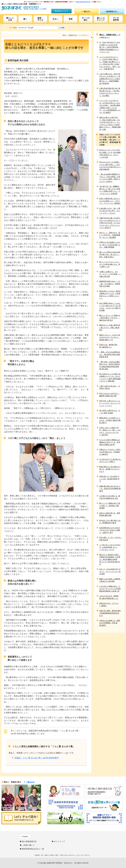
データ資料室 (116, 19)
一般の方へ (87, 12)
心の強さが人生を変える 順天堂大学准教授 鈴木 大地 (110, 497)
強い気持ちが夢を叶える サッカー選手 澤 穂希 (110, 412)
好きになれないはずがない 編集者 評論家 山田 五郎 (110, 395)
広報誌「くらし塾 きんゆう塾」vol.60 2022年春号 (37, 758)
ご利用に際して (28, 845)
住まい (55, 19)
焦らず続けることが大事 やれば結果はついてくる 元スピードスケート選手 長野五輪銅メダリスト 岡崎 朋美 (110, 378)
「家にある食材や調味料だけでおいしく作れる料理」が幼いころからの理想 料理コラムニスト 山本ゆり (110, 178)
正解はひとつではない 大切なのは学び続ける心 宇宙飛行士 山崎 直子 (110, 452)
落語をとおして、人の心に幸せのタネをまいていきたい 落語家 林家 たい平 (110, 337)
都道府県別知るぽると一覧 (33, 849)
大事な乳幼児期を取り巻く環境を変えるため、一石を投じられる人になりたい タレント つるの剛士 (110, 92)
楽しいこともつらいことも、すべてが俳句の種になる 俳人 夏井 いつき (110, 264)
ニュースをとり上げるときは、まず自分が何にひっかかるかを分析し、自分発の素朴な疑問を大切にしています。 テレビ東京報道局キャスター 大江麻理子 (110, 107)
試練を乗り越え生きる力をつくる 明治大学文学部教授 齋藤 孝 (110, 489)
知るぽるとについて (62, 11)
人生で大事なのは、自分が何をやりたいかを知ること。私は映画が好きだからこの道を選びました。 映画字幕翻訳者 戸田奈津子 (110, 79)
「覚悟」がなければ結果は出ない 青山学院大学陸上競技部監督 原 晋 (110, 354)
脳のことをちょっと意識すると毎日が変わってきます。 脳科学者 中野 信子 (110, 318)
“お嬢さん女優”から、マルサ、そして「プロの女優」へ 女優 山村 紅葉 (110, 274)
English (25, 836)
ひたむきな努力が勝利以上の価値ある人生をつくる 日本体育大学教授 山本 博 (110, 442)
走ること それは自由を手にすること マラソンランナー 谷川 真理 (110, 572)
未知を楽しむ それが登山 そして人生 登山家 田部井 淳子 (109, 479)
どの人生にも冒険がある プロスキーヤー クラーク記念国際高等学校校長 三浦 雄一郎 (110, 589)
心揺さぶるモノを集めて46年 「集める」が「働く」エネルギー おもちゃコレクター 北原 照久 (110, 431)
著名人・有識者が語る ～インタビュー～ (110, 36)
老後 (71, 19)
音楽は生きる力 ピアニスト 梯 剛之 (109, 605)
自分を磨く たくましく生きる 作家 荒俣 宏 (110, 539)
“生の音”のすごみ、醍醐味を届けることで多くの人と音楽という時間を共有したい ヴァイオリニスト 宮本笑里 (110, 190)
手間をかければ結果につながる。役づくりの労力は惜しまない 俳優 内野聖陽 (110, 245)
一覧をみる (30, 782)
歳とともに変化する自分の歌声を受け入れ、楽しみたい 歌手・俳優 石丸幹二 (110, 255)
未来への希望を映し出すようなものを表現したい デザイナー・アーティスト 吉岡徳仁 (110, 201)
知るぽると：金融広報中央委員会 (24, 8)
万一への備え (86, 19)
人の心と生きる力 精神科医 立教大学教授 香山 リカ (109, 597)
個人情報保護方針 (29, 841)
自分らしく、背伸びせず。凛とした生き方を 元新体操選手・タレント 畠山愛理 (110, 235)
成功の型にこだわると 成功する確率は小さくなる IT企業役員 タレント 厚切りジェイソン (110, 295)
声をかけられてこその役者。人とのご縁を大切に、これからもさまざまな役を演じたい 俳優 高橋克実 (110, 166)
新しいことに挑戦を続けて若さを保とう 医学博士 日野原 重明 (110, 506)
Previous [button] (4, 799)
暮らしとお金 (10, 19)
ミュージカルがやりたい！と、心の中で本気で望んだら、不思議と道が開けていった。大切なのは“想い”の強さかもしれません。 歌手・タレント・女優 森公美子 (110, 63)
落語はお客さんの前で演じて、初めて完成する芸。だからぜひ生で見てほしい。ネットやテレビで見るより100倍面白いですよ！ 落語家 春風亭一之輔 (110, 123)
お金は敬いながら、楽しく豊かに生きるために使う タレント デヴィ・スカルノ (110, 211)
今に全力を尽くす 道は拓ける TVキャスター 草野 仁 (110, 461)
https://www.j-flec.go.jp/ (83, 2)
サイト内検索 (13, 28)
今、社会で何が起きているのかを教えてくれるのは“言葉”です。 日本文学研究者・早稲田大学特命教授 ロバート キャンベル (110, 47)
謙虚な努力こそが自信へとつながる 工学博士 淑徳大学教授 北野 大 (110, 420)
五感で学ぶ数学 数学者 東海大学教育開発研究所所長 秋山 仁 (110, 613)
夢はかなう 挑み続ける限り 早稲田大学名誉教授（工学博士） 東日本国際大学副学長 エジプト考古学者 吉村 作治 (110, 559)
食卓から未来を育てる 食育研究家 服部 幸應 (110, 514)
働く (25, 19)
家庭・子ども (40, 19)
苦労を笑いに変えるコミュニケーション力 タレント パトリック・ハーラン (110, 403)
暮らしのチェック (101, 19)
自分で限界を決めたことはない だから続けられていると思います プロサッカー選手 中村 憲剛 (110, 307)
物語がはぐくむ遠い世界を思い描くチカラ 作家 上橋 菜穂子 (110, 328)
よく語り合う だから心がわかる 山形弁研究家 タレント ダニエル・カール (110, 547)
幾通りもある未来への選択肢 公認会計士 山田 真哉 (110, 580)
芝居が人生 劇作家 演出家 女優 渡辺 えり (108, 346)
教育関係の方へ (112, 12)
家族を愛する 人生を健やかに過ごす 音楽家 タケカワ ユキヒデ (110, 469)
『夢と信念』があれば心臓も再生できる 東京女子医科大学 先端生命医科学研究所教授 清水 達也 (110, 365)
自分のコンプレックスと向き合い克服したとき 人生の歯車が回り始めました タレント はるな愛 (110, 154)
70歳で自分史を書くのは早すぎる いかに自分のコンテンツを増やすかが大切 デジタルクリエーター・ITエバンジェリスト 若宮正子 (110, 223)
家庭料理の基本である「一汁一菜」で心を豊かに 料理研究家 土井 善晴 (110, 284)
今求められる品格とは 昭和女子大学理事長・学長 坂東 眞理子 (110, 623)
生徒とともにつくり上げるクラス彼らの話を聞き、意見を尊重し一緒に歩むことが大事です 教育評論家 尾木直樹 (110, 140)
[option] (8, 798)
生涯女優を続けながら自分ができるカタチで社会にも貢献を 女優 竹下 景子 (110, 530)
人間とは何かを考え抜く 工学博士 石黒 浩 (110, 387)
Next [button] (39, 799)
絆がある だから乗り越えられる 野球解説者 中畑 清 (110, 522)
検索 (63, 28)
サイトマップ (59, 841)
